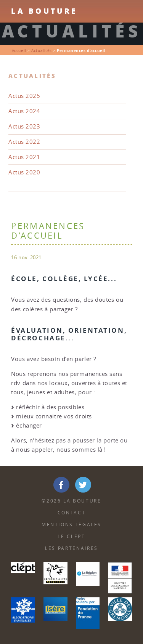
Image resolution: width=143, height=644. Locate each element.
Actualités (42, 50)
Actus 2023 (24, 126)
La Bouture (44, 11)
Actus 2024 (24, 111)
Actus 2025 (24, 96)
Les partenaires (71, 548)
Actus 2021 (24, 157)
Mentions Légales (71, 524)
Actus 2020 (24, 172)
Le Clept (71, 536)
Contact (71, 513)
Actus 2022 (24, 142)
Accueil (19, 50)
